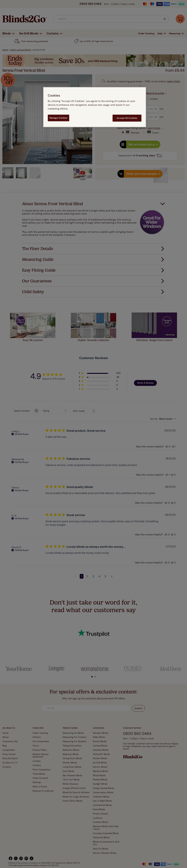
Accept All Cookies (127, 118)
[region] (95, 107)
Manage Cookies (58, 118)
